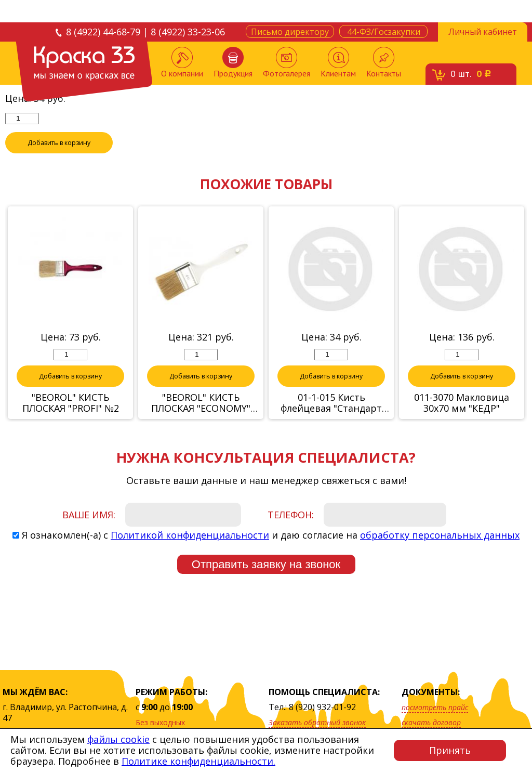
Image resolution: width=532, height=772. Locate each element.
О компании (182, 63)
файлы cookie (118, 739)
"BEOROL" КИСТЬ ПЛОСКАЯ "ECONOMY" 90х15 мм (201, 419)
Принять (450, 750)
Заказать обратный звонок (317, 722)
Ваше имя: (89, 531)
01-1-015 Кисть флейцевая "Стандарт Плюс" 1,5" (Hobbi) (331, 419)
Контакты (384, 63)
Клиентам (338, 63)
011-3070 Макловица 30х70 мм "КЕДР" (462, 419)
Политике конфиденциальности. (198, 761)
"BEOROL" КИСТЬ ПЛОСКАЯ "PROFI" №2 (71, 419)
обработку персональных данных (440, 551)
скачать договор (431, 722)
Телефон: (291, 531)
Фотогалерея (287, 63)
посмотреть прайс (435, 707)
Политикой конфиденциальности (190, 551)
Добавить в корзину (59, 159)
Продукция (233, 63)
